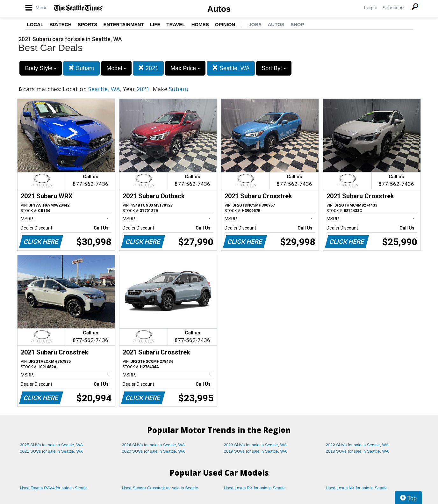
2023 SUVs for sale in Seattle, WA (255, 445)
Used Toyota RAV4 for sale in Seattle (54, 488)
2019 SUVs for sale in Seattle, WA (255, 451)
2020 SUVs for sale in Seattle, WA (154, 451)
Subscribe (393, 7)
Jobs (255, 24)
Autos (219, 9)
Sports (88, 24)
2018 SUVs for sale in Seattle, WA (357, 451)
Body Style (41, 68)
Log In (371, 7)
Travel (176, 24)
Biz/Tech (60, 24)
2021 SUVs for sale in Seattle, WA (52, 451)
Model (116, 68)
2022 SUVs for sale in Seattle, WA (357, 445)
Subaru (81, 68)
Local (35, 24)
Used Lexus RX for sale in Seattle (255, 488)
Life (155, 24)
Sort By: (274, 68)
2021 (148, 68)
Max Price (185, 68)
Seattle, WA (231, 68)
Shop (297, 24)
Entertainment (124, 24)
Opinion (225, 24)
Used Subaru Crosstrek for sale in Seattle (160, 488)
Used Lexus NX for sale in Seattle (357, 488)
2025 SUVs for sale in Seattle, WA (52, 445)
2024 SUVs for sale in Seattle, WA (154, 445)
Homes (200, 24)
